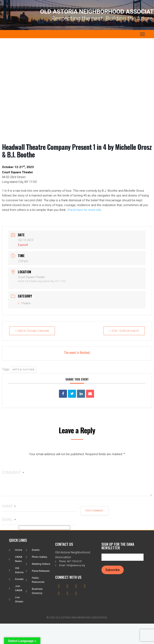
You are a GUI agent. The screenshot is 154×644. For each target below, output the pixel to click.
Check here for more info (84, 210)
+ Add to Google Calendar (33, 331)
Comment (13, 472)
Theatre (24, 303)
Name (9, 506)
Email (9, 519)
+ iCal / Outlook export (124, 331)
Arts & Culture (24, 370)
